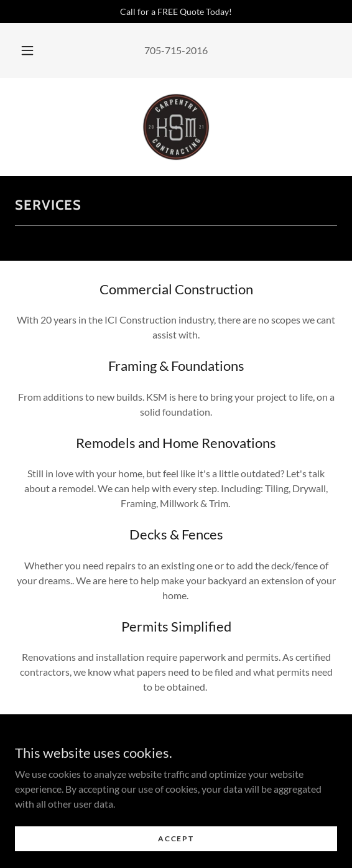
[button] (30, 50)
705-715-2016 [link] (176, 50)
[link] (176, 127)
